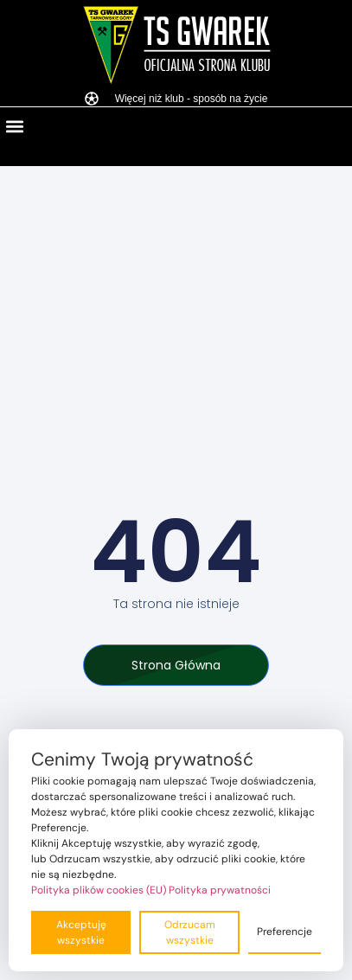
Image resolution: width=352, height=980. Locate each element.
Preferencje (285, 932)
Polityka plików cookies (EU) (99, 890)
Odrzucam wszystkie (190, 932)
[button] (14, 126)
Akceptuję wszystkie (81, 932)
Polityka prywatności (220, 890)
